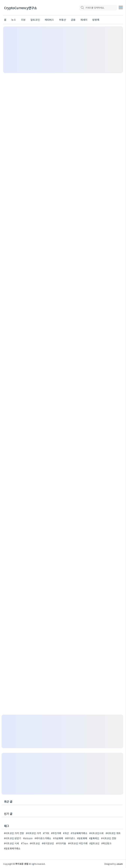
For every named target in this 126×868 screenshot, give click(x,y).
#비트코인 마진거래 (78, 843)
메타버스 (49, 20)
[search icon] (82, 8)
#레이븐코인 (48, 843)
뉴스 (14, 20)
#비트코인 (35, 843)
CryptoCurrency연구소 (20, 8)
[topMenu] (121, 7)
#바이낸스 (70, 838)
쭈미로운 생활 (22, 864)
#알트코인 (94, 843)
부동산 (63, 20)
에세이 (84, 20)
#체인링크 (106, 843)
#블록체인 (94, 838)
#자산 (66, 833)
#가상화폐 (58, 838)
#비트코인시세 (96, 833)
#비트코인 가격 (33, 833)
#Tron (24, 843)
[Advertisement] (63, 50)
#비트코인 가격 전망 (14, 833)
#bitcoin (28, 838)
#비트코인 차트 (113, 833)
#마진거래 (56, 833)
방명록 (96, 20)
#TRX (46, 833)
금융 (73, 20)
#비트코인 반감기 (13, 838)
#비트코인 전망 (109, 838)
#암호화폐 (82, 838)
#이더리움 (61, 843)
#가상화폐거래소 (79, 833)
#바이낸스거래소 (43, 838)
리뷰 (23, 20)
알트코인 (35, 20)
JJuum (120, 864)
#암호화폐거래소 (12, 848)
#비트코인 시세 (11, 843)
